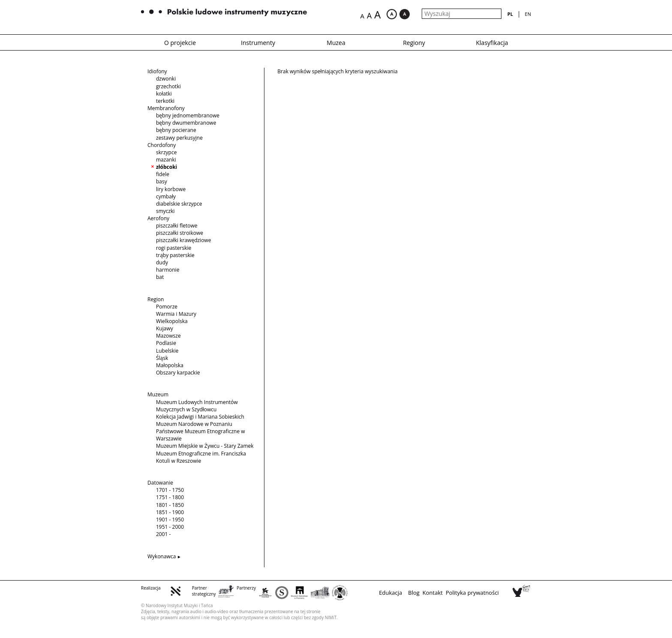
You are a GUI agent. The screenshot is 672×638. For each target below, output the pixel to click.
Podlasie (166, 343)
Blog (414, 593)
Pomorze (167, 307)
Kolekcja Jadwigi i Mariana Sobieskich (200, 417)
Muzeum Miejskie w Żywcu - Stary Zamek (205, 446)
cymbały (166, 196)
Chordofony (162, 145)
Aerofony (158, 218)
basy (162, 181)
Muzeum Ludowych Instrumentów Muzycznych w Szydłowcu (197, 406)
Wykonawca (162, 556)
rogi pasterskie (174, 248)
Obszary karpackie (178, 373)
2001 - (163, 534)
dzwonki (166, 79)
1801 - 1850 (170, 505)
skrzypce (166, 152)
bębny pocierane (176, 130)
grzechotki (168, 86)
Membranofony (166, 108)
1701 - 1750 (170, 490)
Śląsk (162, 358)
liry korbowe (171, 189)
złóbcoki (166, 167)
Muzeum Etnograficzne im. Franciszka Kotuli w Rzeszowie (201, 457)
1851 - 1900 (170, 512)
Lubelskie (167, 351)
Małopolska (170, 365)
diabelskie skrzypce (179, 204)
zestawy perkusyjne (179, 138)
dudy (162, 262)
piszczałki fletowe (177, 226)
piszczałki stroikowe (180, 233)
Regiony (414, 43)
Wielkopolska (172, 321)
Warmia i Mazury (176, 314)
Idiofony (157, 71)
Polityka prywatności (472, 593)
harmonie (168, 270)
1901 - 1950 (170, 520)
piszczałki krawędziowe (183, 240)
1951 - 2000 (170, 527)
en (528, 14)
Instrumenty (258, 43)
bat (160, 277)
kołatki (164, 94)
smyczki (165, 211)
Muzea (336, 43)
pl (510, 14)
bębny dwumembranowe (186, 123)
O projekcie (180, 43)
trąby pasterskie (175, 255)
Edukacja (390, 593)
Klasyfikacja (492, 43)
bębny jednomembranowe (188, 115)
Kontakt (433, 593)
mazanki (166, 160)
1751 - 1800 (170, 497)
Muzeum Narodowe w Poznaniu (194, 424)
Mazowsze (168, 336)
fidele (163, 174)
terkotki (165, 101)
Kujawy (165, 328)
